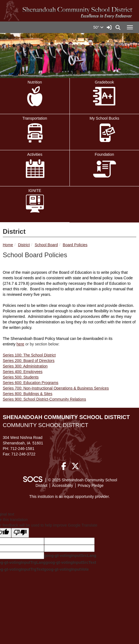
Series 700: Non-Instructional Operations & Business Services (56, 388)
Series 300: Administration (25, 366)
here (20, 344)
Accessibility (63, 485)
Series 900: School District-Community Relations (44, 399)
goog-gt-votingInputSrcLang (70, 556)
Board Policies (75, 245)
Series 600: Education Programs (31, 383)
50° (98, 27)
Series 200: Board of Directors (29, 361)
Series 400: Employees (23, 372)
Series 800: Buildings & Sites (28, 394)
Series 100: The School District (29, 355)
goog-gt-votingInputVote (66, 569)
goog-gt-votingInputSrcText (71, 562)
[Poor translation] (20, 533)
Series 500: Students (21, 377)
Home (8, 245)
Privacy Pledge (91, 485)
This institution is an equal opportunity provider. (69, 497)
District (24, 245)
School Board (46, 245)
